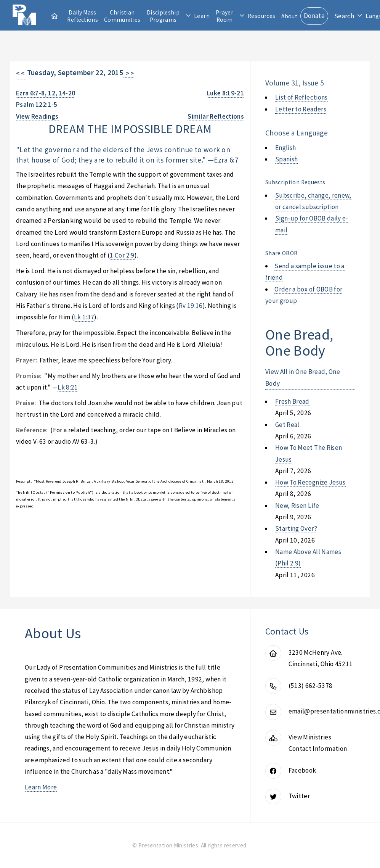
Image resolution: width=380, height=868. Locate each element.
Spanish (286, 159)
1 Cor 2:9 (122, 255)
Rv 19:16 (191, 306)
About (289, 16)
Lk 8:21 (68, 387)
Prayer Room (224, 16)
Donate (314, 16)
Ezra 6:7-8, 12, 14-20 (46, 93)
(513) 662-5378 (311, 686)
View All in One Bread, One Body (303, 377)
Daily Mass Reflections (83, 16)
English (285, 148)
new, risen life (297, 506)
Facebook (302, 770)
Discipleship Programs (163, 16)
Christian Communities (122, 16)
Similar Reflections (216, 116)
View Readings (37, 116)
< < (22, 73)
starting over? (296, 528)
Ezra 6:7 (226, 160)
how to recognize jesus (310, 482)
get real (287, 425)
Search (344, 16)
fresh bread (292, 401)
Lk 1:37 (84, 317)
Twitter (299, 796)
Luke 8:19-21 (225, 93)
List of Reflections (301, 97)
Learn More (41, 787)
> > (129, 73)
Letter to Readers (301, 109)
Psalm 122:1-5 (37, 105)
